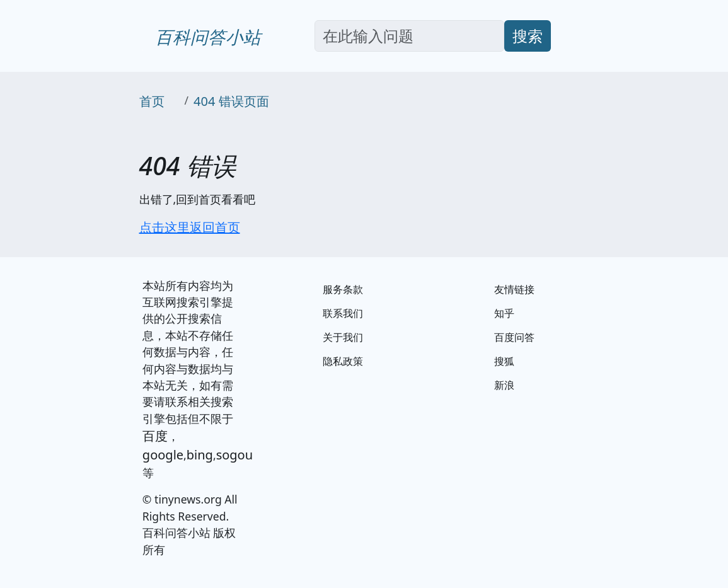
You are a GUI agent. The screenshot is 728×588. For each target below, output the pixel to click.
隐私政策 (343, 361)
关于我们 (343, 337)
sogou (234, 455)
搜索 (528, 36)
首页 (152, 101)
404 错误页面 (231, 101)
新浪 (504, 385)
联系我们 (343, 313)
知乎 (504, 313)
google (163, 455)
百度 (155, 436)
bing (200, 455)
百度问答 (514, 337)
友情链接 (514, 289)
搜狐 (504, 361)
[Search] (409, 36)
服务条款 (343, 289)
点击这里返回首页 (190, 227)
